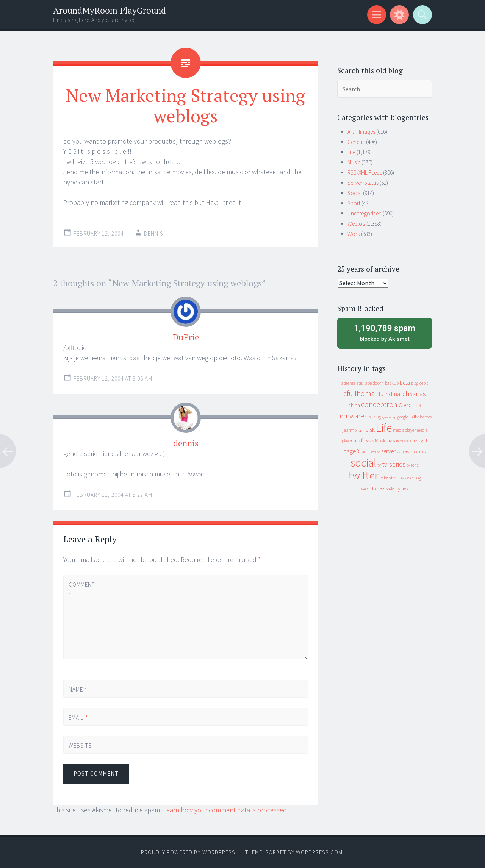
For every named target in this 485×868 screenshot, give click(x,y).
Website (80, 745)
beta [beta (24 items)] (405, 383)
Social (355, 193)
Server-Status (363, 183)
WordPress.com (319, 852)
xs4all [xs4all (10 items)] (392, 489)
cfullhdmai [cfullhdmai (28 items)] (389, 394)
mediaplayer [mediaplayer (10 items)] (404, 430)
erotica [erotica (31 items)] (412, 405)
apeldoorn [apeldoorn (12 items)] (374, 383)
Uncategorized (365, 213)
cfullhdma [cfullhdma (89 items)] (359, 393)
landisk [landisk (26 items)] (367, 430)
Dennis (154, 233)
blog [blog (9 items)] (415, 383)
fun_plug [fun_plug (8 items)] (373, 417)
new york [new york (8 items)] (404, 441)
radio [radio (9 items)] (365, 452)
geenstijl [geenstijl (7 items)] (389, 417)
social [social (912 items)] (363, 463)
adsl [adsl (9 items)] (360, 383)
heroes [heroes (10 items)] (426, 417)
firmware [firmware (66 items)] (351, 416)
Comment (81, 590)
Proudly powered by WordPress (188, 852)
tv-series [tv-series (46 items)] (394, 464)
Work (354, 234)
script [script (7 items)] (375, 452)
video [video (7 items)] (401, 478)
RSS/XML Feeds (365, 173)
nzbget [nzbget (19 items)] (420, 440)
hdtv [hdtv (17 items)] (414, 417)
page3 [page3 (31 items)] (351, 451)
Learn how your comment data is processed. (226, 810)
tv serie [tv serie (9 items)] (413, 465)
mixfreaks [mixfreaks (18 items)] (364, 440)
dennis (186, 443)
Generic (356, 142)
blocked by (385, 333)
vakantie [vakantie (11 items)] (388, 478)
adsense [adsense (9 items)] (348, 383)
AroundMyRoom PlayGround (110, 10)
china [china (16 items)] (354, 405)
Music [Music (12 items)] (381, 441)
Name (78, 689)
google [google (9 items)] (403, 417)
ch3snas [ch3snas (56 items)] (414, 394)
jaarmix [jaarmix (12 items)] (350, 430)
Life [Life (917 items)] (384, 428)
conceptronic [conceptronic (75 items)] (382, 404)
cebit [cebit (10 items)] (424, 383)
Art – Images (361, 132)
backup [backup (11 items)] (392, 383)
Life (351, 152)
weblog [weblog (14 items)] (414, 478)
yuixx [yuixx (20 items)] (403, 489)
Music (354, 162)
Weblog (356, 224)
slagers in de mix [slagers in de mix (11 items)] (411, 452)
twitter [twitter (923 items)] (364, 475)
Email (78, 717)
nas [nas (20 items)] (391, 440)
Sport (354, 203)
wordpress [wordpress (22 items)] (373, 488)
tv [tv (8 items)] (379, 465)
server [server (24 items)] (388, 451)
